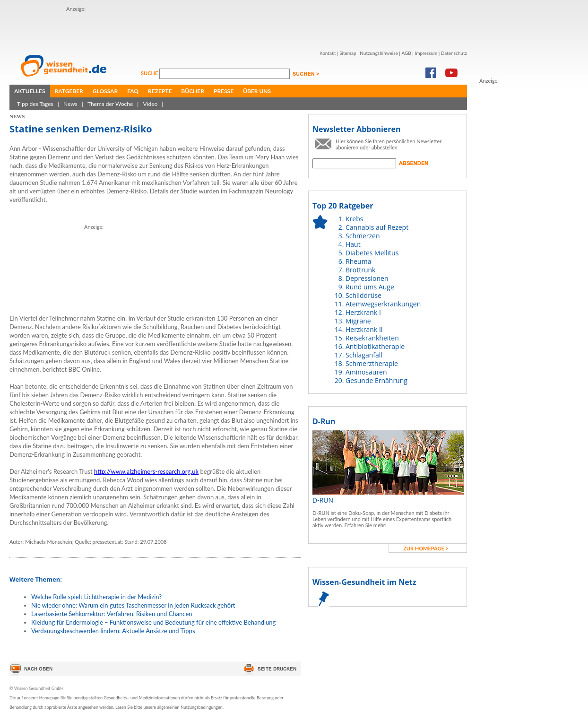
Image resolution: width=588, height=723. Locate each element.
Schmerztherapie (372, 363)
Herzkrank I (363, 312)
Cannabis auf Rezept (377, 227)
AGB (406, 53)
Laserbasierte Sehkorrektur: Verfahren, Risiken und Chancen (112, 614)
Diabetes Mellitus (372, 253)
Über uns (257, 91)
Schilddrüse (363, 295)
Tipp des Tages (35, 104)
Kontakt (328, 53)
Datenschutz (454, 53)
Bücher (193, 91)
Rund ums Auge (370, 287)
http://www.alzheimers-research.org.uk (146, 471)
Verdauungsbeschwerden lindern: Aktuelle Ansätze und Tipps (113, 631)
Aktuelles (30, 91)
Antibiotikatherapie (375, 346)
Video (150, 104)
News (70, 104)
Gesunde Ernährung (376, 380)
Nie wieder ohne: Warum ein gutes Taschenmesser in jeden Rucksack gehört (133, 605)
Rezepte (160, 91)
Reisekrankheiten (372, 338)
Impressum (426, 53)
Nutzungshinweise (379, 53)
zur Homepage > (426, 548)
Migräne (358, 321)
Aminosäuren (366, 372)
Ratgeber (69, 91)
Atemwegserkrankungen (383, 304)
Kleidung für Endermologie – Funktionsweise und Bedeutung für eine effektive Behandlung (153, 622)
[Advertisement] (122, 27)
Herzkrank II (364, 329)
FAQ (133, 91)
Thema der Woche (110, 104)
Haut (353, 244)
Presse (224, 91)
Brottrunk (360, 270)
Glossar (105, 91)
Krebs (354, 219)
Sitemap (348, 53)
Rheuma (358, 261)
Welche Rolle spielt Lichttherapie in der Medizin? (96, 597)
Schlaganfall (364, 355)
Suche (150, 73)
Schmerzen (363, 236)
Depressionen (367, 278)
